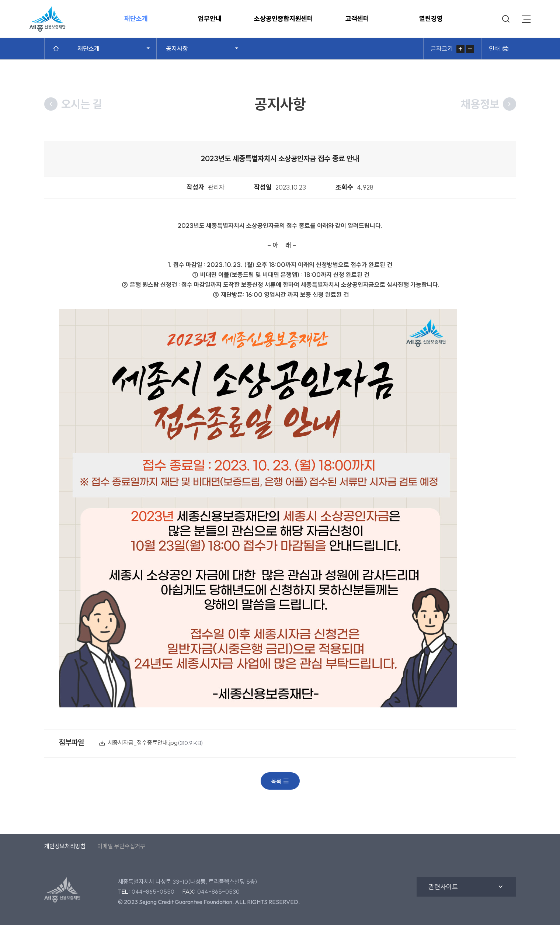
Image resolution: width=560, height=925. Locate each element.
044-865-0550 (153, 891)
